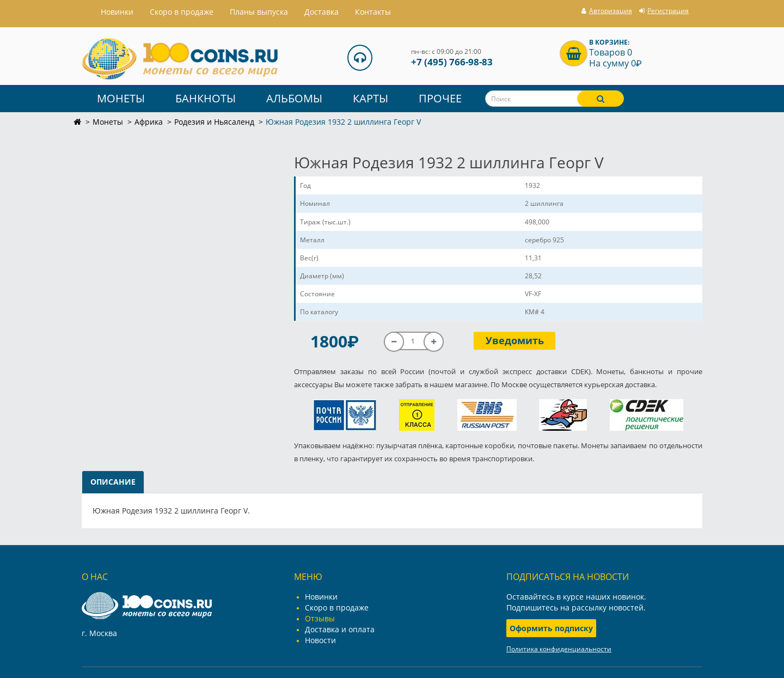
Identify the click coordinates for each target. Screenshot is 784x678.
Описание (113, 482)
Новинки (321, 597)
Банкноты (206, 98)
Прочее (440, 98)
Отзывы (320, 618)
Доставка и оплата (340, 629)
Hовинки (117, 12)
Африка (149, 122)
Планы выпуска (259, 12)
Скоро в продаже (182, 12)
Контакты (373, 12)
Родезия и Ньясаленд (214, 122)
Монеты (121, 98)
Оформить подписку (551, 628)
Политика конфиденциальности (559, 649)
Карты (370, 98)
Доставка (321, 12)
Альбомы (294, 98)
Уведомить (515, 340)
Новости (320, 640)
